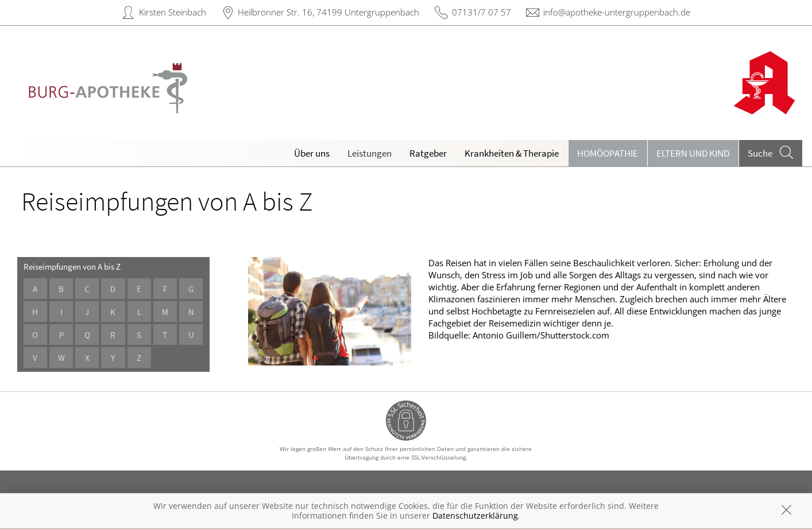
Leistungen (370, 153)
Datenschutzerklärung (475, 516)
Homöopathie (608, 153)
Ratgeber (428, 153)
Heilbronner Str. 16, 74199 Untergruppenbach (328, 12)
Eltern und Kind (693, 153)
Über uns (312, 153)
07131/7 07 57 (482, 12)
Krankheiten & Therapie (512, 153)
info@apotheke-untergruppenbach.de (617, 12)
